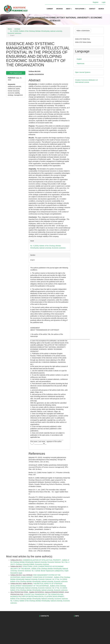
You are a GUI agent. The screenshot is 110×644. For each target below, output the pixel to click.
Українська (81, 63)
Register (96, 2)
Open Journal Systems (83, 72)
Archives (59, 9)
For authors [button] (80, 9)
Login (104, 2)
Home (10, 29)
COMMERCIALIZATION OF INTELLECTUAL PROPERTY (42, 560)
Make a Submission (83, 31)
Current (50, 9)
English (79, 59)
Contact (92, 9)
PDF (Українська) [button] (16, 73)
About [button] (69, 9)
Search (101, 9)
